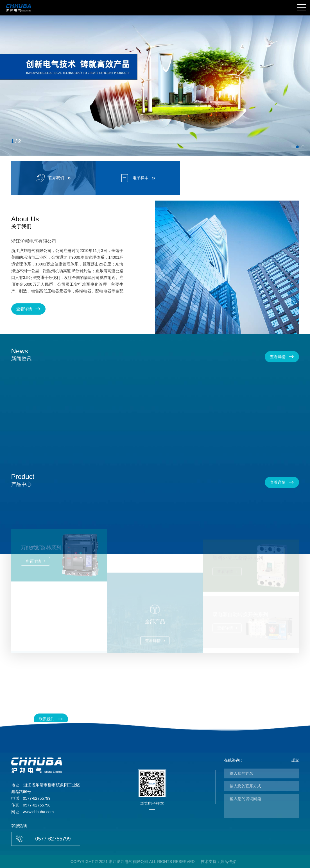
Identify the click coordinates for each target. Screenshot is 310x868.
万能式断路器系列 (41, 566)
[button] (297, 147)
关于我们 (25, 222)
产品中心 (23, 480)
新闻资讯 (21, 354)
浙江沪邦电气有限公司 (34, 241)
